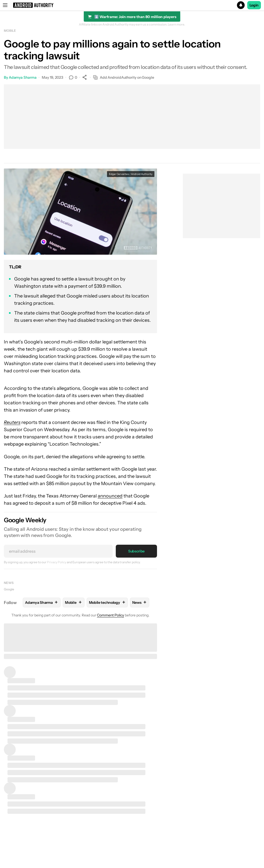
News (9, 583)
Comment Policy (110, 615)
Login (254, 5)
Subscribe (136, 551)
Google (9, 589)
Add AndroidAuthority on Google (124, 78)
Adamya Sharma (23, 77)
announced (110, 496)
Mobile (10, 31)
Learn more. (176, 25)
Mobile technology (107, 602)
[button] (132, 5)
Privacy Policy (57, 562)
